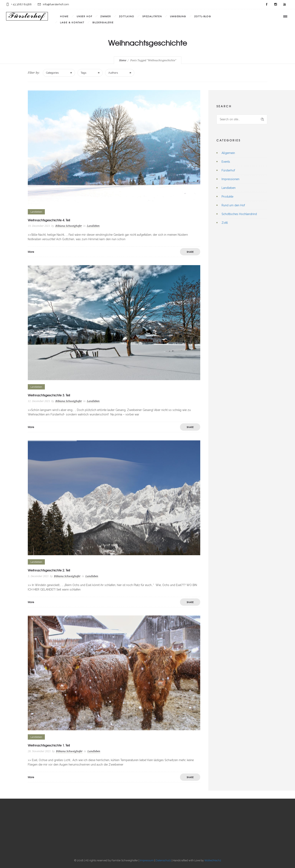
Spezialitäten (152, 16)
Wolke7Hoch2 (213, 860)
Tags (83, 73)
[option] (114, 148)
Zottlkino (127, 16)
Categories (52, 73)
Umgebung (178, 16)
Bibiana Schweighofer (69, 226)
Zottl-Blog (203, 16)
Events (226, 162)
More (31, 252)
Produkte (227, 197)
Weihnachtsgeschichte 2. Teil (49, 570)
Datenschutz (163, 860)
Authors (113, 73)
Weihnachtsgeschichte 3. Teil (49, 395)
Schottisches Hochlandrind (239, 214)
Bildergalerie (103, 22)
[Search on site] (242, 119)
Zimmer (106, 16)
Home (64, 16)
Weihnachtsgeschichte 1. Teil (49, 745)
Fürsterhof (228, 170)
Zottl (225, 223)
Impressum (147, 860)
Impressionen (230, 179)
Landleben (229, 188)
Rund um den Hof (233, 205)
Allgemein (228, 153)
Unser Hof (85, 16)
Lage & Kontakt (72, 22)
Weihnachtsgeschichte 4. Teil (49, 220)
